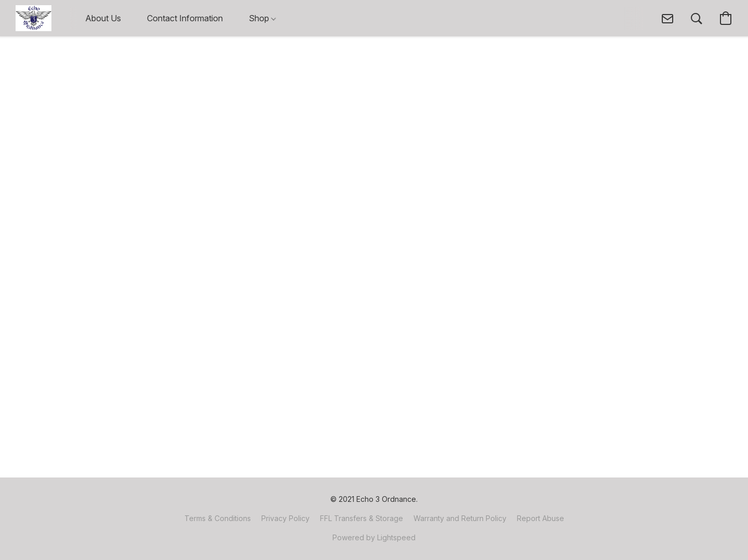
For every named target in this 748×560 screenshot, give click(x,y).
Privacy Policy (285, 518)
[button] (34, 18)
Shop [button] (262, 18)
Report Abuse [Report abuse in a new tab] (540, 518)
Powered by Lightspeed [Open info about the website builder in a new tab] (374, 537)
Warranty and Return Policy (460, 518)
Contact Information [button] (185, 18)
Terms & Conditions (218, 518)
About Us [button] (103, 18)
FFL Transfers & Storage (362, 518)
